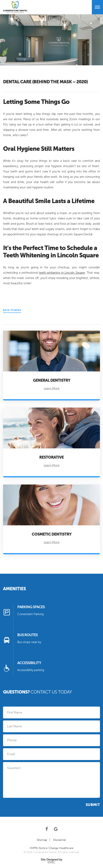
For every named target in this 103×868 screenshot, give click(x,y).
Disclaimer (60, 840)
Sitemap (42, 840)
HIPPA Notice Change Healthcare (52, 848)
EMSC (51, 862)
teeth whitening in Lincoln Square (62, 273)
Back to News (12, 310)
